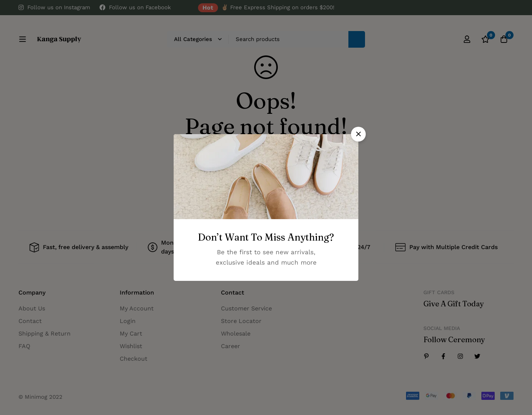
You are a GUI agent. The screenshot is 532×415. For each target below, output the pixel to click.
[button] (358, 134)
